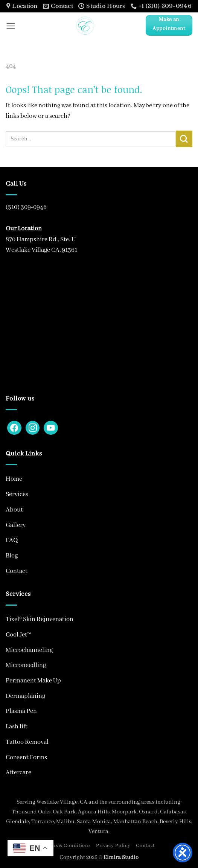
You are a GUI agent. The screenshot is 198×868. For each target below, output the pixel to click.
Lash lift (17, 727)
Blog (12, 556)
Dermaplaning (25, 696)
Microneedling (26, 665)
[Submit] (184, 139)
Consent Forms (26, 758)
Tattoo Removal (27, 742)
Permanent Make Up (33, 681)
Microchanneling (29, 650)
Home (14, 479)
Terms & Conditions (67, 846)
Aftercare (18, 773)
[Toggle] (188, 495)
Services (17, 494)
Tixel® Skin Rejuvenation (40, 619)
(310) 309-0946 (26, 207)
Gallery (16, 525)
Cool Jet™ (18, 635)
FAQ (12, 540)
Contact (17, 571)
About (14, 510)
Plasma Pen (21, 711)
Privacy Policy (113, 846)
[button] (11, 26)
